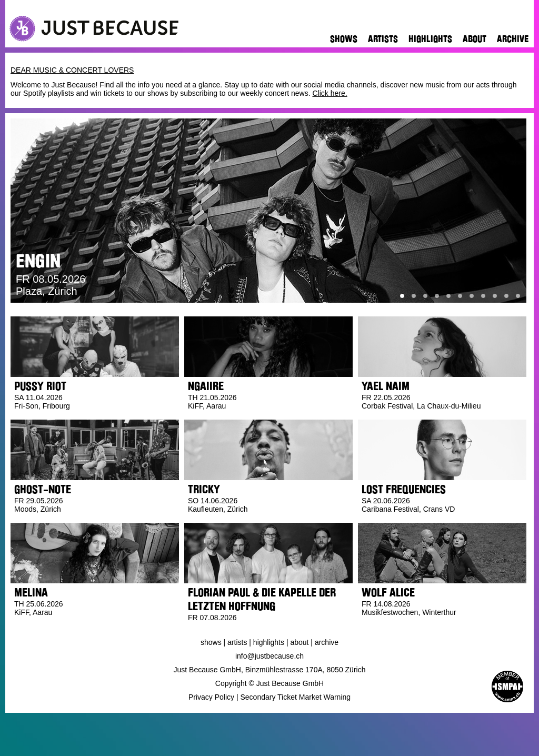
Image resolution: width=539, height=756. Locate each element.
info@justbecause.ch (269, 656)
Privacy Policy (211, 697)
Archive (513, 39)
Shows (344, 39)
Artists (383, 39)
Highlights (430, 39)
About (475, 39)
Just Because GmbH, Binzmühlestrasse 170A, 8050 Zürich (270, 670)
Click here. (330, 93)
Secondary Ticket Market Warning (296, 697)
